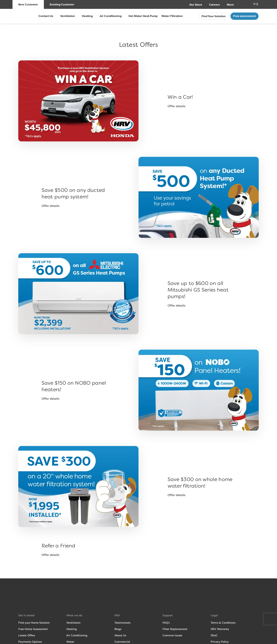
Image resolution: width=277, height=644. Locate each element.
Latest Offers (27, 635)
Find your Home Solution (34, 623)
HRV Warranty (220, 629)
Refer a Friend (58, 546)
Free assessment (244, 16)
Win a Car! (180, 97)
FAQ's (166, 623)
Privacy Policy (220, 642)
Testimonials (122, 623)
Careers (214, 5)
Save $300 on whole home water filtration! (200, 483)
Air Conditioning (111, 16)
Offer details (176, 106)
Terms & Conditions (223, 623)
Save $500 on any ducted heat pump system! (73, 193)
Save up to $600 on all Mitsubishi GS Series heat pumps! (198, 290)
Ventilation (68, 16)
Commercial (122, 642)
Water (70, 642)
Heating (87, 16)
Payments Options (30, 642)
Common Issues (172, 635)
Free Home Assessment (33, 629)
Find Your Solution (214, 16)
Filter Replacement (175, 629)
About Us (120, 635)
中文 (256, 4)
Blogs (118, 629)
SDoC (214, 635)
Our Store (196, 5)
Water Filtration (172, 16)
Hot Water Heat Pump (143, 16)
